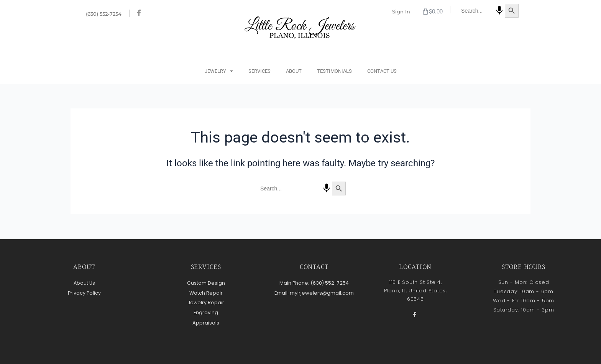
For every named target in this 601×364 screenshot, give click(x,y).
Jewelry (219, 71)
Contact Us (382, 71)
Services (259, 71)
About (294, 71)
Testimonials (334, 71)
